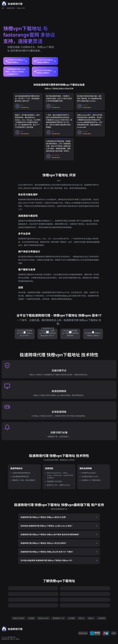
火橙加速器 (101, 618)
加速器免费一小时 (58, 618)
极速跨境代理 (11, 8)
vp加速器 (31, 618)
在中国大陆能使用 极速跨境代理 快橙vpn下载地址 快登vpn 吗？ (47, 560)
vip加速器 (71, 618)
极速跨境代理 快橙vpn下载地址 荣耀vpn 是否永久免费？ (44, 517)
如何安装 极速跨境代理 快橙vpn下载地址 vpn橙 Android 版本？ (47, 526)
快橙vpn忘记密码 (18, 618)
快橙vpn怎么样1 (43, 618)
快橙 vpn (81, 618)
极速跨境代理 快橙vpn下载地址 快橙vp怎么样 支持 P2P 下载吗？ (47, 552)
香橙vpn (91, 618)
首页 (3, 8)
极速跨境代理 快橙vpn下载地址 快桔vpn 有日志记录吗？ (44, 543)
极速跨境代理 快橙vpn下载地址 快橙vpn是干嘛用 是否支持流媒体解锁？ (50, 534)
